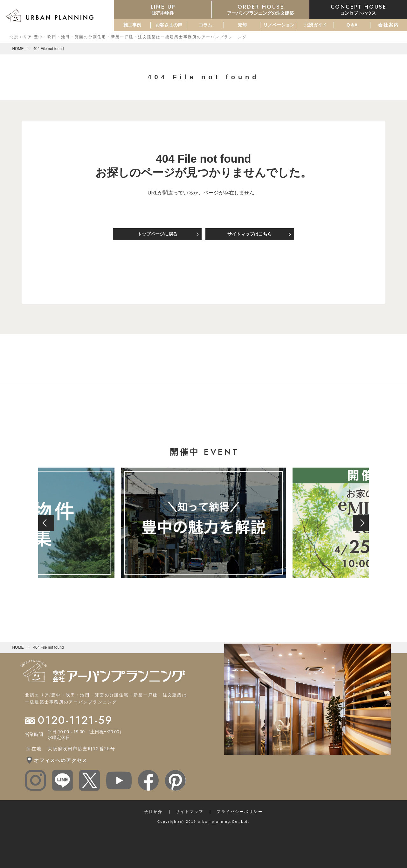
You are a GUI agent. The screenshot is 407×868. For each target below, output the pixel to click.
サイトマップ (190, 812)
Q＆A (352, 25)
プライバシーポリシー (240, 812)
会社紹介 (154, 812)
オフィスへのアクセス (61, 760)
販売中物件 (163, 9)
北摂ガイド (315, 25)
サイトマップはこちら (250, 234)
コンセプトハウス (358, 9)
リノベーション (279, 25)
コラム (205, 25)
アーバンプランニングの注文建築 (261, 9)
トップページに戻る (157, 234)
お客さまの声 (169, 25)
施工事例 (132, 25)
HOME (18, 49)
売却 (242, 25)
